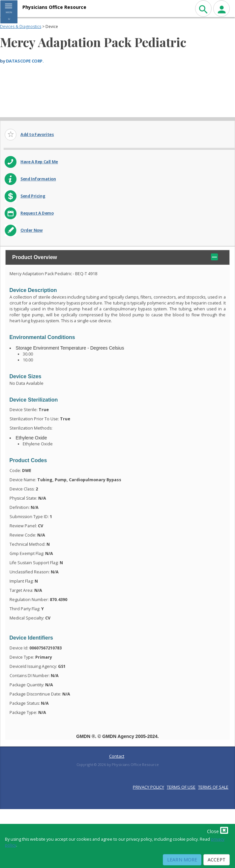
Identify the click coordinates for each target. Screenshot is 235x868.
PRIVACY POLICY (148, 787)
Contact (117, 756)
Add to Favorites (37, 134)
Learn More (182, 860)
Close (218, 830)
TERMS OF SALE (213, 787)
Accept (217, 860)
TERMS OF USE (181, 787)
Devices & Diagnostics (21, 26)
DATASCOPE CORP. (25, 61)
